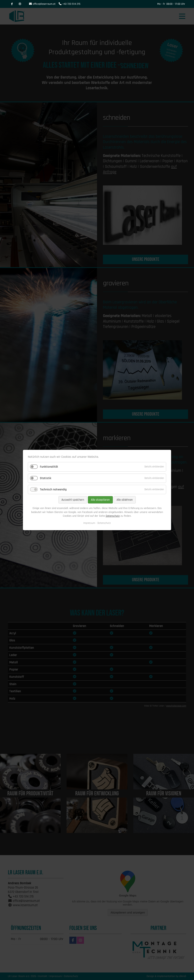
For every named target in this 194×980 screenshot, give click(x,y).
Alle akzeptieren (100, 500)
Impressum (89, 523)
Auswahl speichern (73, 500)
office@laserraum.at (44, 4)
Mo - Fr (161, 4)
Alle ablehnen (125, 500)
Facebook (12, 4)
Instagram (20, 4)
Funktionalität (49, 467)
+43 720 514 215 (71, 4)
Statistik (46, 478)
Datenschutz (113, 516)
